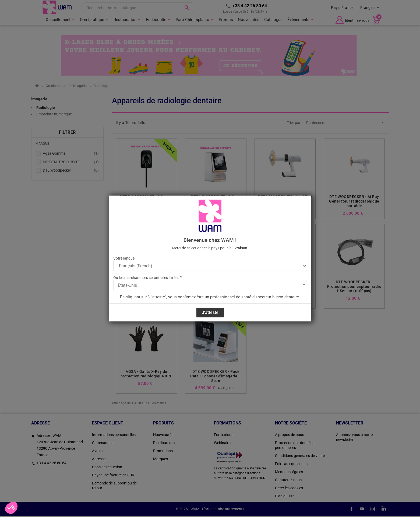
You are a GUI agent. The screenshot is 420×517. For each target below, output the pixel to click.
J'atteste (210, 312)
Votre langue (124, 258)
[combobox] (210, 285)
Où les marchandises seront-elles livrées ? (148, 278)
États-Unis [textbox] (127, 285)
